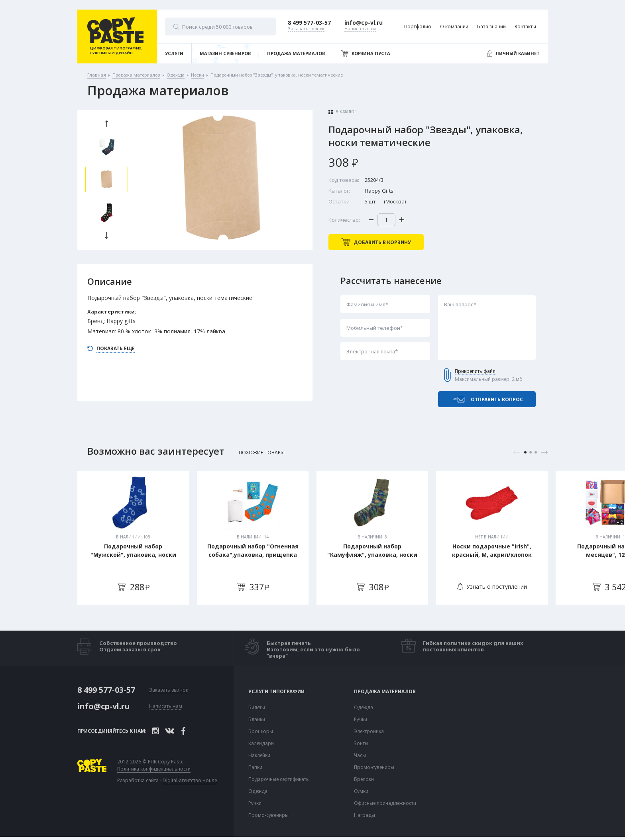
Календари (261, 743)
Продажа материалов (385, 692)
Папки (255, 767)
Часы (360, 755)
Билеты (257, 708)
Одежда (258, 791)
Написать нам (166, 707)
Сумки (361, 791)
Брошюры (261, 732)
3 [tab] (536, 452)
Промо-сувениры (268, 815)
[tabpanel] (133, 538)
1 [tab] (525, 452)
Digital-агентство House (190, 780)
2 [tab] (531, 452)
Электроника (369, 732)
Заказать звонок (169, 690)
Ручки (255, 803)
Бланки (257, 720)
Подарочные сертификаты (279, 779)
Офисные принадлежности (385, 803)
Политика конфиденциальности (154, 769)
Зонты (361, 743)
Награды (365, 815)
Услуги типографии (276, 692)
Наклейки (259, 755)
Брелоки (364, 779)
